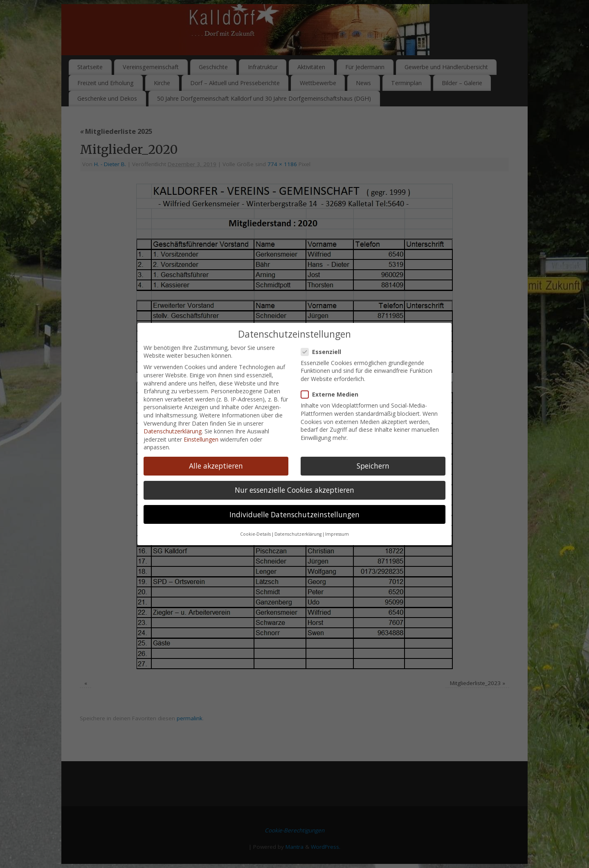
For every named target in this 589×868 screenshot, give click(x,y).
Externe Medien (333, 369)
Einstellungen (201, 414)
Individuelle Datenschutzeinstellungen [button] (294, 489)
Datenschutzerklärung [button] (298, 509)
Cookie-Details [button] (255, 509)
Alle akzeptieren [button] (216, 440)
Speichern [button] (373, 440)
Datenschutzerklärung (173, 406)
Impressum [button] (337, 509)
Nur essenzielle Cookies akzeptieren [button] (294, 464)
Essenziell (324, 326)
